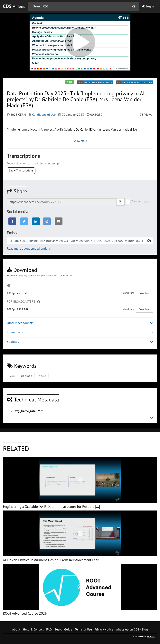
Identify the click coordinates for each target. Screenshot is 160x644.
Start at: (134, 202)
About (16, 629)
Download (145, 293)
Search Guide (63, 629)
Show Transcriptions (21, 170)
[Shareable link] (62, 202)
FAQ (49, 629)
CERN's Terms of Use (62, 276)
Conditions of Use (44, 115)
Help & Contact (33, 629)
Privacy (42, 376)
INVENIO (151, 636)
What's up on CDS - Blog (132, 629)
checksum (129, 293)
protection (26, 376)
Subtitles (80, 342)
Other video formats (80, 323)
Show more (80, 141)
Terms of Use (83, 629)
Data (12, 376)
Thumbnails (80, 332)
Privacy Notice (104, 629)
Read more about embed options (29, 248)
